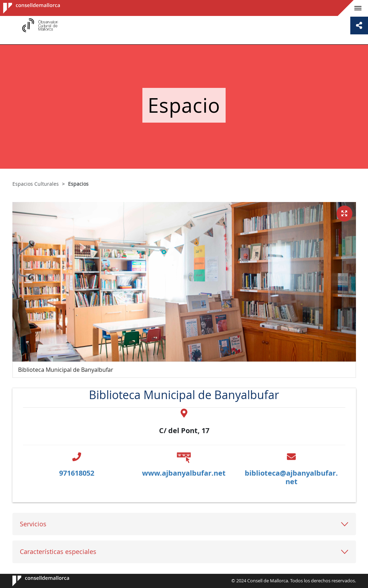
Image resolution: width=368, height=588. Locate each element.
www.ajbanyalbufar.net (184, 473)
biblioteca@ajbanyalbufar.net (291, 477)
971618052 (77, 473)
